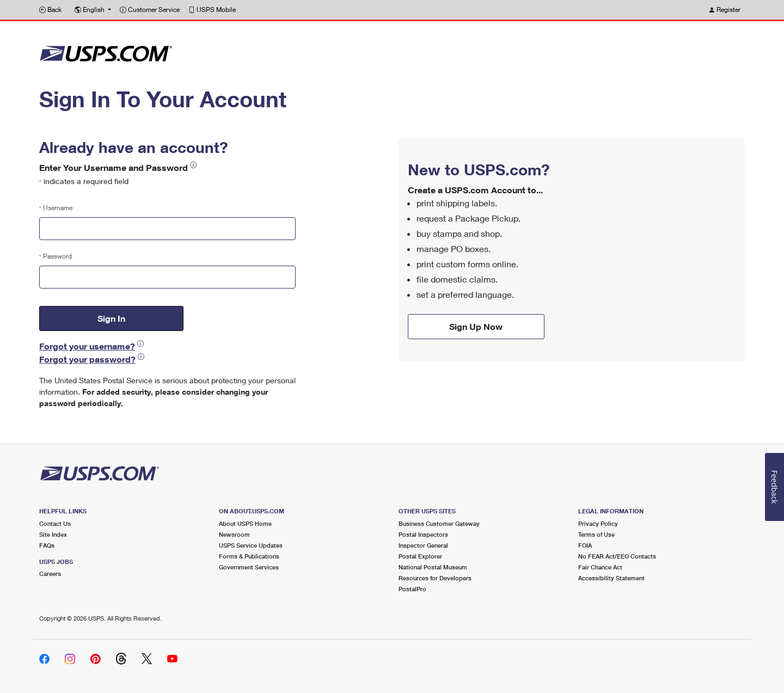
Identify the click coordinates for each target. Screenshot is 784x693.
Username (56, 208)
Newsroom (234, 534)
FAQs (47, 545)
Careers (50, 574)
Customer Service (150, 10)
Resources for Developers (435, 578)
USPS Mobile (212, 10)
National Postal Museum (433, 567)
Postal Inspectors (423, 534)
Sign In (111, 318)
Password (56, 256)
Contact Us (55, 523)
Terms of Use (596, 534)
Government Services (249, 567)
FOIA (585, 545)
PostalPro (412, 589)
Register (724, 10)
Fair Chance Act (600, 567)
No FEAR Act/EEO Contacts (617, 556)
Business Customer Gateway (439, 523)
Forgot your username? (87, 346)
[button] (93, 10)
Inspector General (423, 545)
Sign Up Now (476, 326)
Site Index (53, 534)
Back (50, 10)
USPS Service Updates (251, 545)
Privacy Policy (598, 523)
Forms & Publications (249, 556)
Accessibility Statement (611, 578)
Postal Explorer (420, 556)
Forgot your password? (87, 359)
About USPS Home (245, 523)
